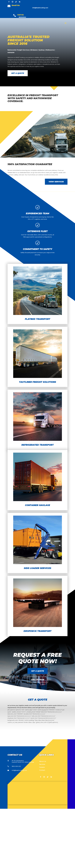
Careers (42, 827)
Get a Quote (18, 73)
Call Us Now (38, 739)
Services (42, 824)
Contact (42, 830)
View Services (56, 241)
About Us (43, 821)
